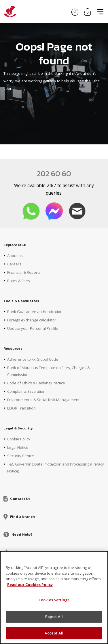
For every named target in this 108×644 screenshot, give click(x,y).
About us (15, 256)
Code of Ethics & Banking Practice (36, 383)
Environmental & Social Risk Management (43, 400)
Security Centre (21, 456)
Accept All (54, 633)
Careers (14, 264)
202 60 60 (54, 173)
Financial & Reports (24, 272)
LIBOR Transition (21, 408)
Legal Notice (18, 447)
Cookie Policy (19, 439)
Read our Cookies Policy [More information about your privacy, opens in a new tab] (30, 585)
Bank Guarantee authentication (35, 312)
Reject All (54, 617)
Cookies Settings (54, 600)
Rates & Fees (19, 281)
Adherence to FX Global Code (33, 359)
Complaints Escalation (26, 391)
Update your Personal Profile (33, 328)
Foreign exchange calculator (32, 320)
